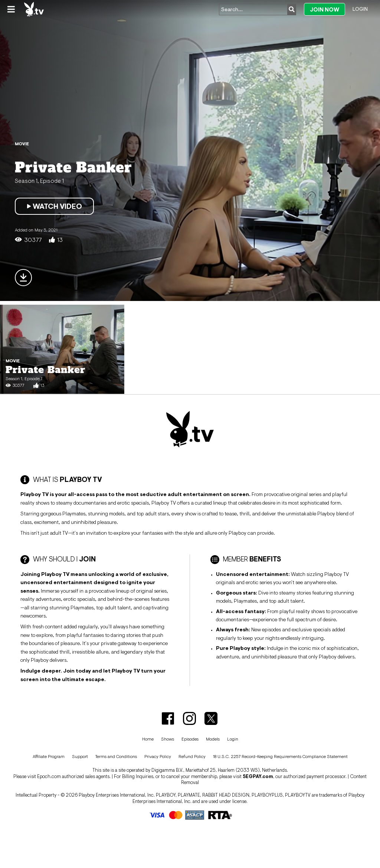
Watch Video (54, 206)
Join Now (325, 9)
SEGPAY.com (258, 776)
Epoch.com (49, 776)
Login (360, 9)
